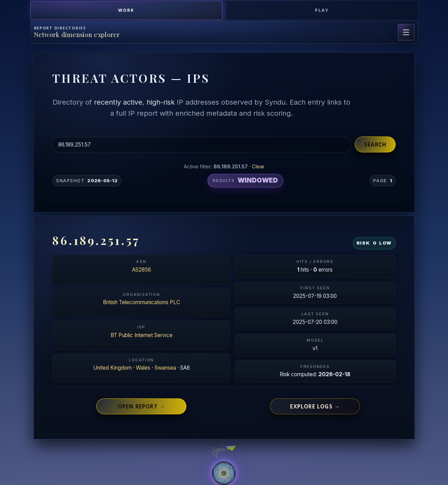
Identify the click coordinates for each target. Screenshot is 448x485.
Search (375, 144)
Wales (143, 368)
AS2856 (142, 270)
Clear (258, 167)
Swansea (165, 368)
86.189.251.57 (96, 240)
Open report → (142, 406)
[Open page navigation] (406, 32)
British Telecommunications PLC (142, 302)
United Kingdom (112, 368)
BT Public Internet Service (142, 335)
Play (322, 10)
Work (126, 10)
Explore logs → (315, 406)
